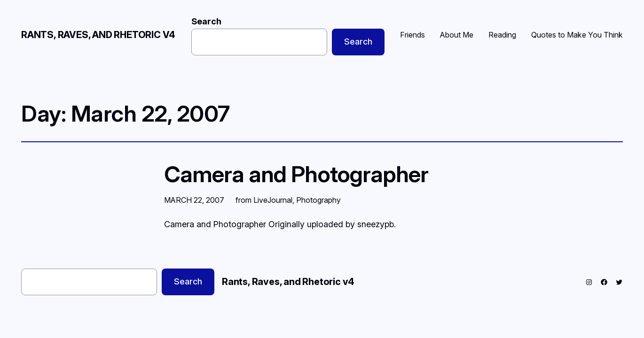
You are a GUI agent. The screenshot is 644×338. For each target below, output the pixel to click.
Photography (318, 200)
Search (206, 21)
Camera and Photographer (296, 174)
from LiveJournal (264, 200)
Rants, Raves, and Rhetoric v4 (98, 35)
